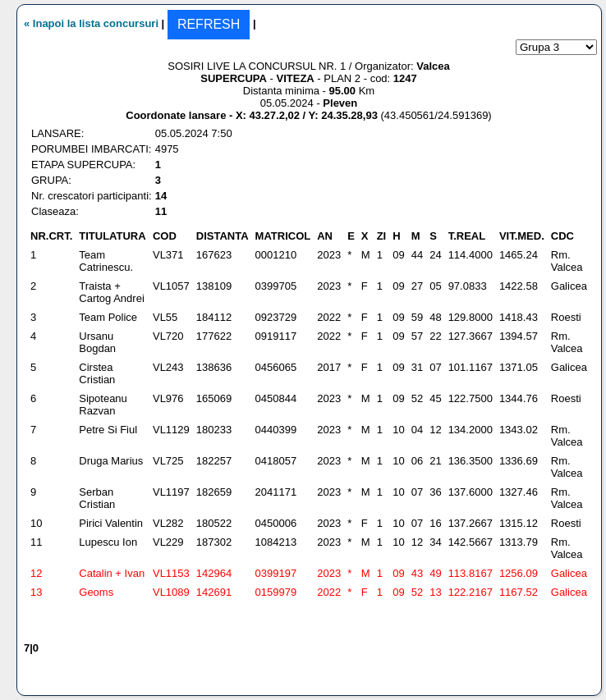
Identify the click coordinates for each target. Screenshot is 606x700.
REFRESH (209, 24)
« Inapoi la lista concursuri (91, 23)
